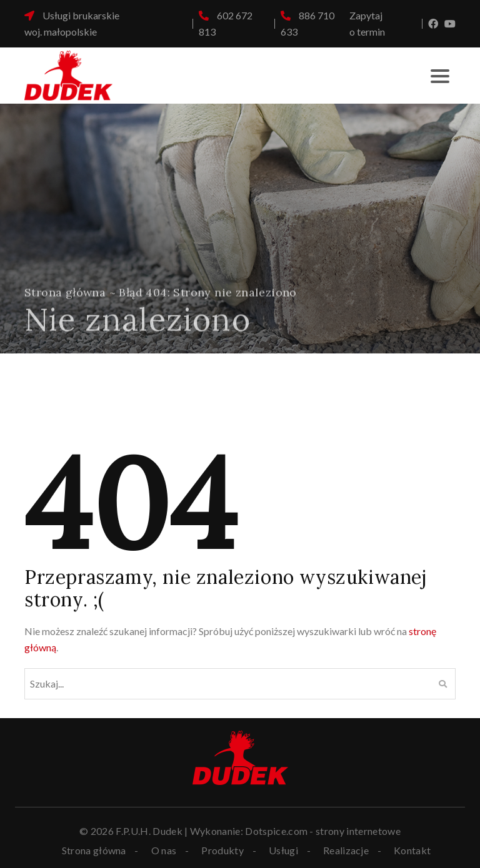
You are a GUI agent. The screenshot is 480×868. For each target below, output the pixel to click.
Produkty (222, 851)
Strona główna (65, 298)
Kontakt (412, 851)
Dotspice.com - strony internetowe (323, 831)
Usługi (283, 851)
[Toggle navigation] (440, 76)
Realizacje (346, 851)
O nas (164, 851)
